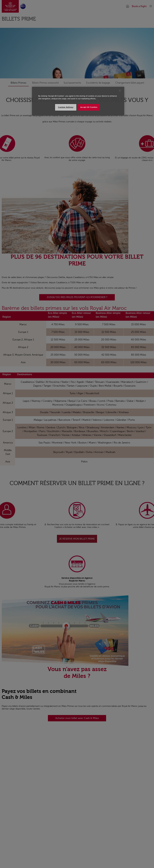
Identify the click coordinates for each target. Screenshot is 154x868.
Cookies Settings (66, 107)
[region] (78, 101)
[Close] (120, 91)
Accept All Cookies (89, 107)
